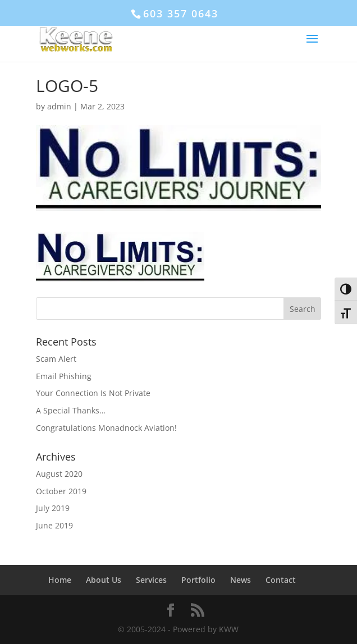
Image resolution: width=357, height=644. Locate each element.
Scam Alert (56, 359)
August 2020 (59, 474)
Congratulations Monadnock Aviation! (106, 428)
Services (151, 580)
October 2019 (61, 491)
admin (59, 106)
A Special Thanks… (71, 410)
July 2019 (53, 508)
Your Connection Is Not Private (93, 393)
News (241, 580)
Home (60, 580)
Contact (281, 580)
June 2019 (54, 525)
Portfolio (198, 580)
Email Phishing (64, 376)
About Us (104, 580)
